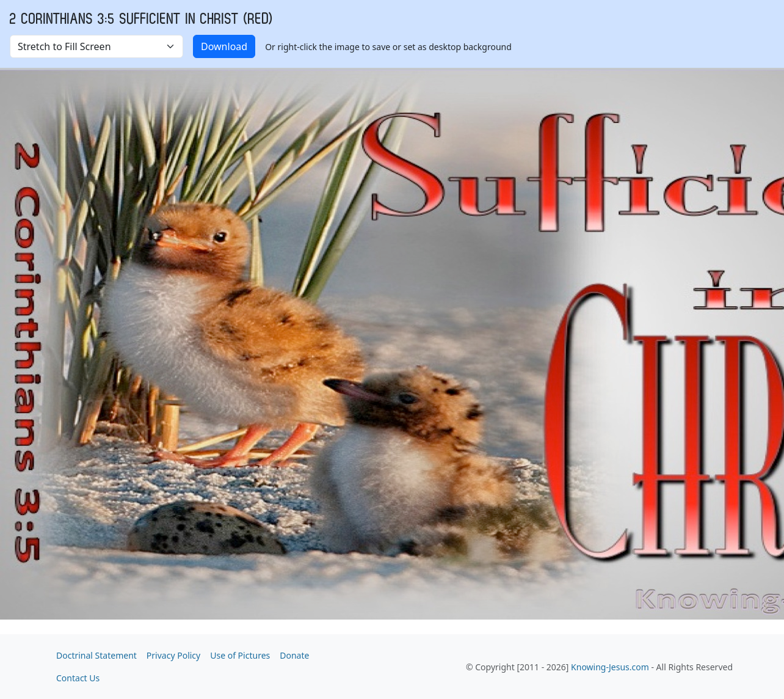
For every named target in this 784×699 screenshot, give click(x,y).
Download (224, 46)
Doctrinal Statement (96, 655)
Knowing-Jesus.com (610, 667)
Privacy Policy (173, 655)
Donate (294, 655)
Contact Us (78, 678)
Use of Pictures (240, 655)
